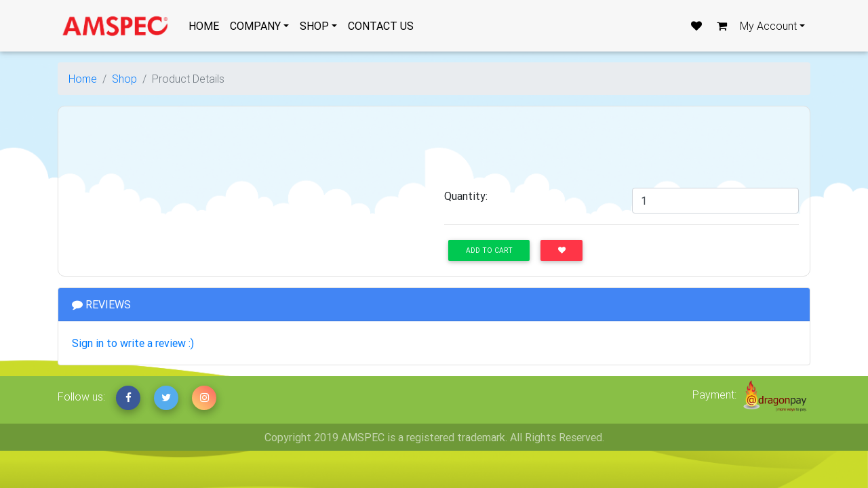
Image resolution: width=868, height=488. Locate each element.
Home (83, 79)
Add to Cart (489, 250)
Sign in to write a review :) (133, 343)
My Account (768, 26)
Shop (124, 79)
